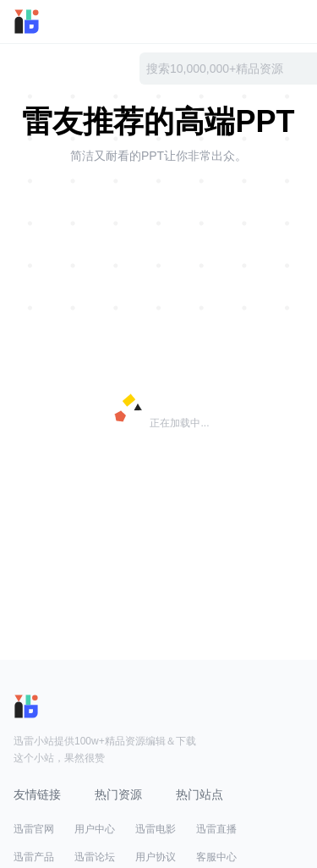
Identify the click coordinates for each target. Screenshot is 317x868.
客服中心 (216, 857)
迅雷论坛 (95, 857)
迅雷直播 (216, 829)
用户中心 (95, 829)
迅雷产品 (34, 857)
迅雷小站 (49, 22)
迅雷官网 (34, 829)
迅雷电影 (156, 829)
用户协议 (156, 857)
